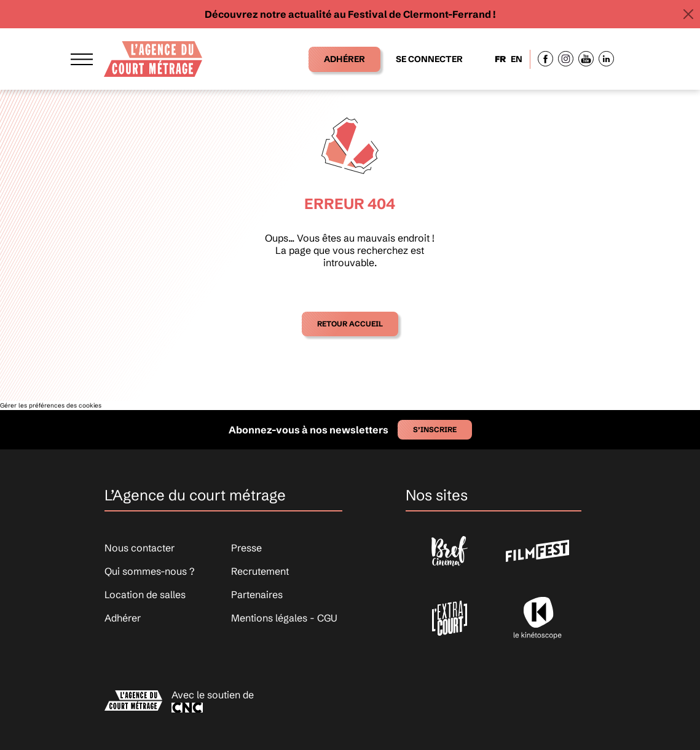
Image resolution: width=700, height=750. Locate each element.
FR (500, 59)
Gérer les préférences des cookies (51, 405)
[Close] (688, 14)
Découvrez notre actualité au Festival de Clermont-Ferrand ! (350, 14)
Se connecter (429, 59)
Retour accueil (350, 324)
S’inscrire (435, 429)
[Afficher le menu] (82, 59)
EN (517, 59)
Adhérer (344, 59)
